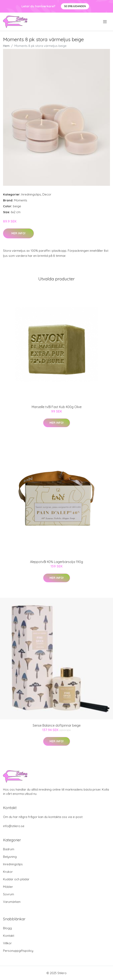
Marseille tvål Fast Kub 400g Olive (57, 407)
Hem (6, 46)
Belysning (10, 857)
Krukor (8, 872)
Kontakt (9, 936)
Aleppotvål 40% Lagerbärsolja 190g (56, 562)
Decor (47, 194)
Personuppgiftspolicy (18, 951)
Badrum (9, 849)
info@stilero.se (14, 826)
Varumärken (12, 902)
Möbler (8, 887)
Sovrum (9, 894)
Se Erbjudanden (75, 6)
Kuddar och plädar (16, 879)
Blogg (7, 928)
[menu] (105, 22)
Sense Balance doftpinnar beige (57, 725)
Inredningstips (31, 194)
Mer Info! (18, 233)
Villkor (7, 943)
